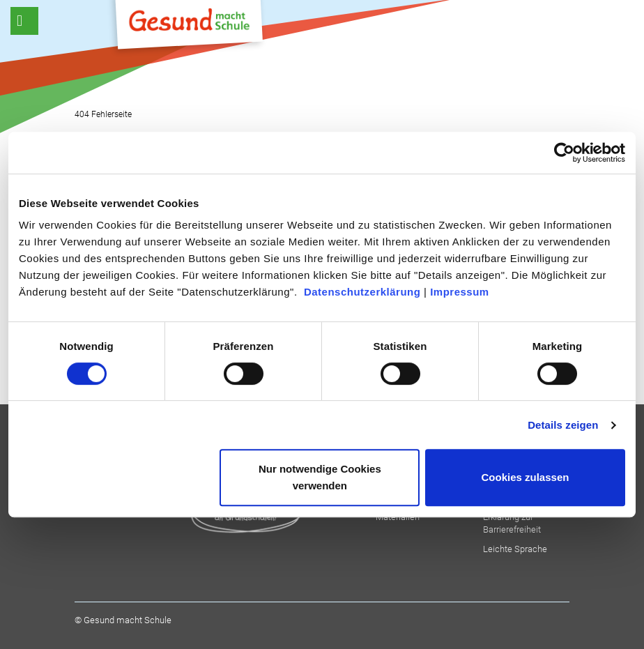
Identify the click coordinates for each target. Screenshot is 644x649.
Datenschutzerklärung (362, 292)
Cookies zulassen (526, 477)
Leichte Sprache (515, 549)
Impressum (460, 292)
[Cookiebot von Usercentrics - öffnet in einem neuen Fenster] (564, 153)
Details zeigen (563, 425)
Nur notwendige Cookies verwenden (320, 477)
